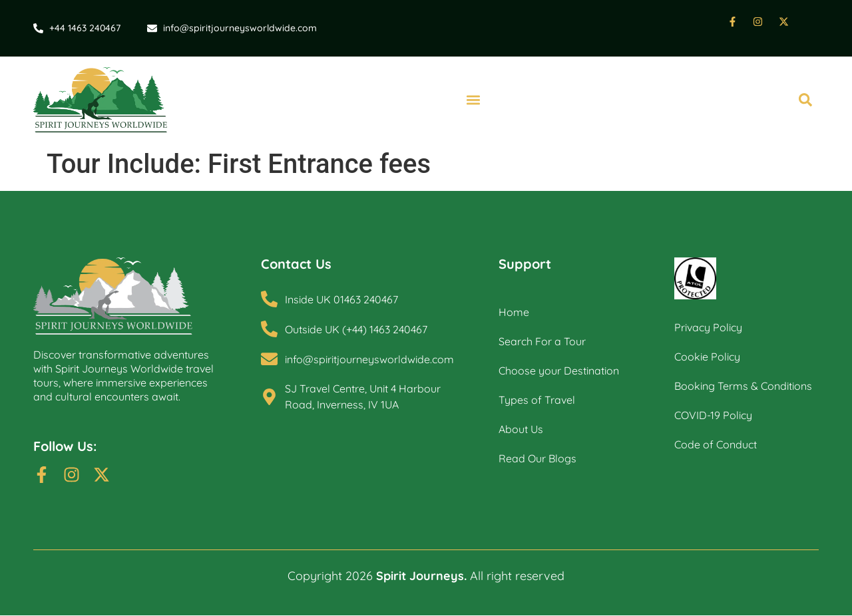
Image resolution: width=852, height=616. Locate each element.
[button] (473, 100)
